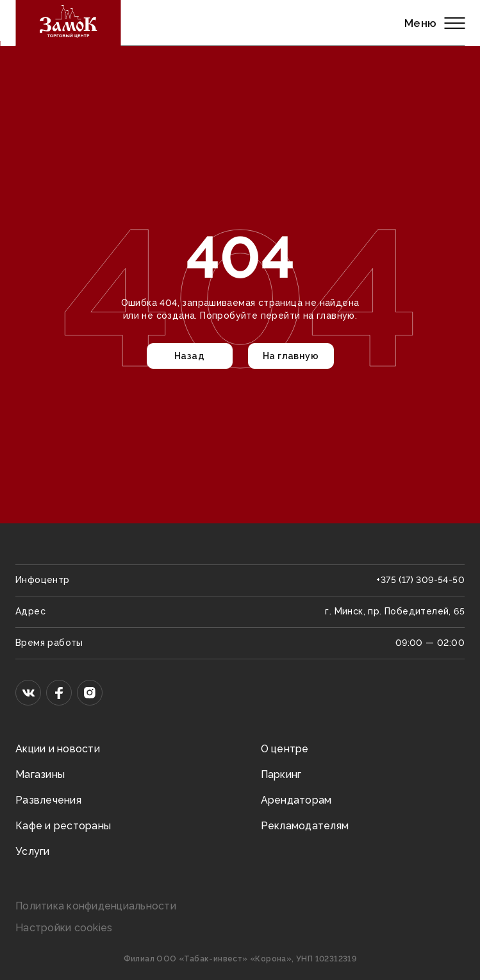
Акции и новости (58, 749)
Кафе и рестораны (63, 826)
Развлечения (48, 800)
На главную (291, 356)
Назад (189, 356)
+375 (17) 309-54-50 (420, 580)
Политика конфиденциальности (96, 906)
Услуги (33, 851)
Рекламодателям (305, 826)
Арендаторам (296, 800)
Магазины (40, 774)
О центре (285, 749)
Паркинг (281, 774)
